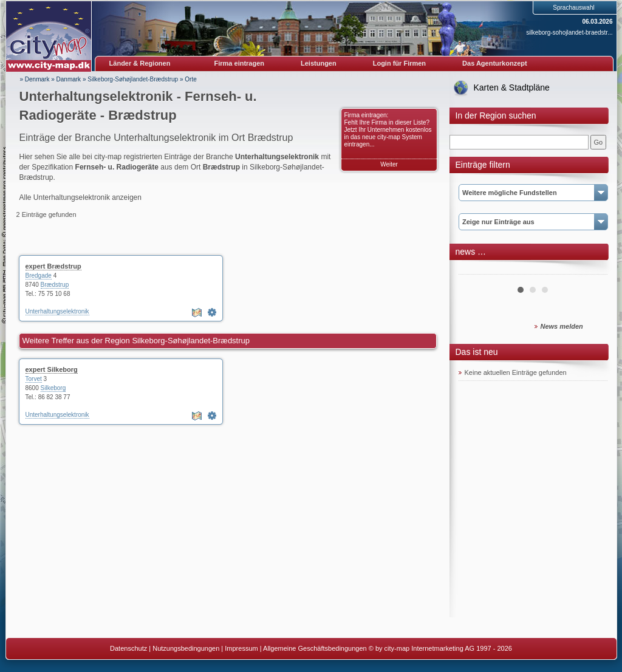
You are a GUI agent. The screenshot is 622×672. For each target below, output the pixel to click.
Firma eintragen (240, 63)
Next (592, 270)
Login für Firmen (399, 63)
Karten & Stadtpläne (512, 87)
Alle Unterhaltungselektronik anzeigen (80, 197)
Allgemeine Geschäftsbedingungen (315, 648)
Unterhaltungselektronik (57, 311)
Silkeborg (53, 388)
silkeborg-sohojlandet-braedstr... (569, 33)
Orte (190, 79)
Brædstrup (55, 285)
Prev (474, 270)
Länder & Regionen (140, 63)
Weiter (389, 164)
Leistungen (319, 63)
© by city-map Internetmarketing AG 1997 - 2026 (440, 648)
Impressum (241, 648)
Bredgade (39, 276)
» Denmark (35, 79)
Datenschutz (128, 648)
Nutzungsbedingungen (186, 648)
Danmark (69, 79)
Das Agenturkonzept (495, 63)
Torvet (34, 379)
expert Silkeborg (52, 369)
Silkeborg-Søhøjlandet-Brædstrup (133, 79)
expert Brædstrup (53, 266)
